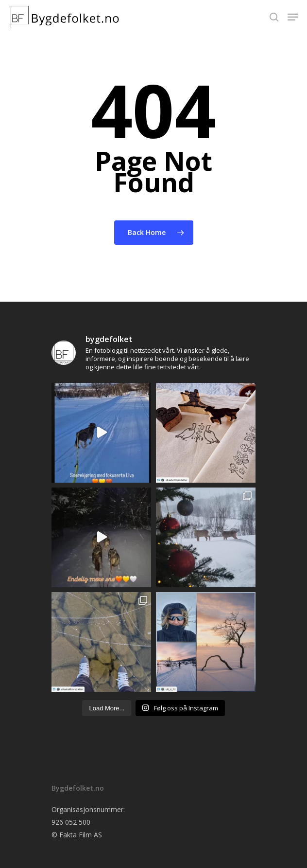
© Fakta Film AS (77, 835)
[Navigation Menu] (293, 17)
